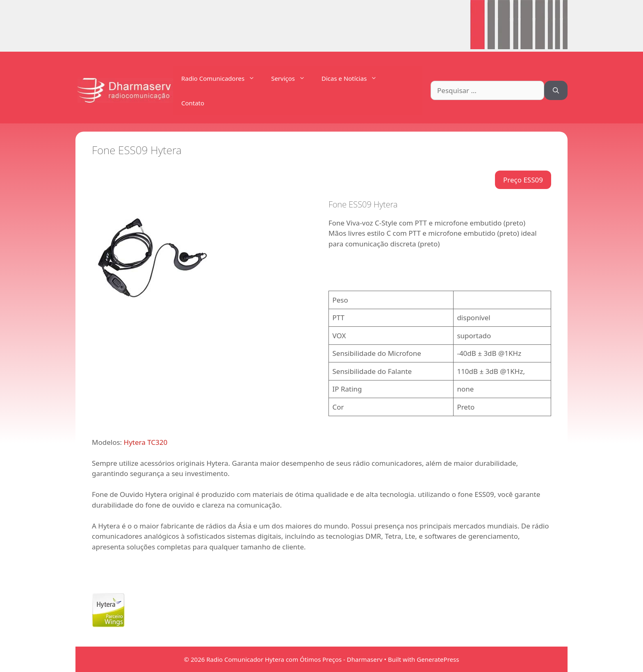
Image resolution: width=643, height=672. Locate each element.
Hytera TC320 (146, 442)
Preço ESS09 (523, 180)
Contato (193, 103)
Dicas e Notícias (353, 78)
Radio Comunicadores (222, 78)
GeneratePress (438, 659)
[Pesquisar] (556, 91)
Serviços (292, 78)
